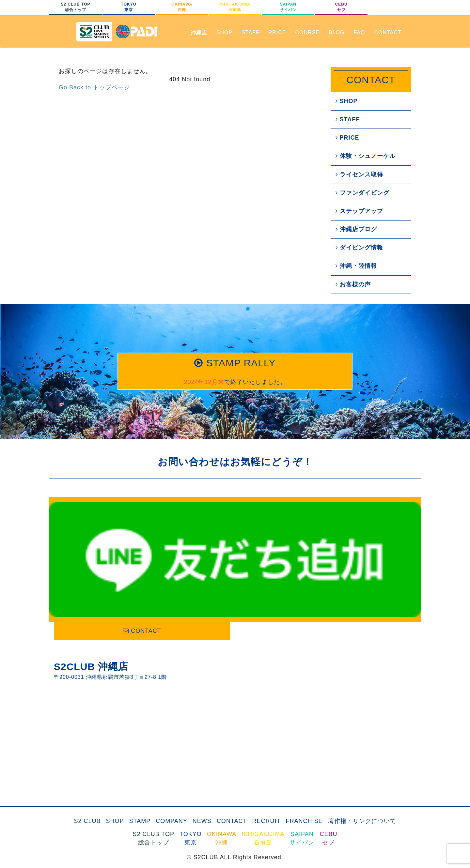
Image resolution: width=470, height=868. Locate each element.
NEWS (202, 821)
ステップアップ (359, 211)
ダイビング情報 (359, 248)
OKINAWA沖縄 (182, 7)
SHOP (224, 32)
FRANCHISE (304, 821)
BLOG (337, 32)
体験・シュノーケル (366, 156)
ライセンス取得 (359, 175)
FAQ (359, 32)
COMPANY (172, 821)
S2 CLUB (87, 821)
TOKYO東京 (129, 7)
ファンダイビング (362, 193)
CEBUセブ (341, 7)
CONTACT (388, 32)
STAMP (140, 821)
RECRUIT (266, 821)
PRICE (277, 32)
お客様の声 (353, 284)
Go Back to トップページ (94, 87)
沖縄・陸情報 (356, 266)
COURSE (307, 32)
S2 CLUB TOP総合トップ (75, 7)
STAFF (250, 32)
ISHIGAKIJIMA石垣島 (235, 7)
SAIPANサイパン (288, 7)
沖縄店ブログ (356, 229)
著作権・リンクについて (362, 821)
